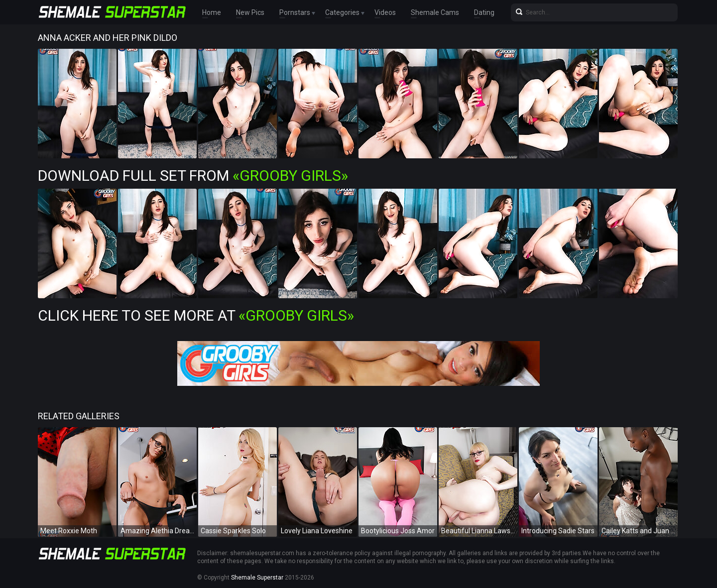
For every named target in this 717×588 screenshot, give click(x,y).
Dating (484, 12)
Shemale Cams (435, 12)
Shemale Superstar (257, 578)
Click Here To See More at (196, 315)
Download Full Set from (193, 176)
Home (212, 12)
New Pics (250, 12)
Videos (385, 12)
